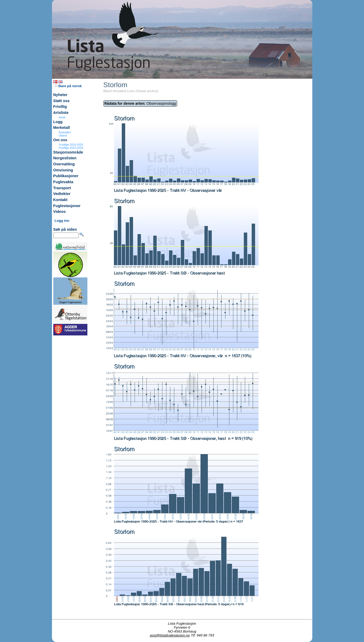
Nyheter (60, 95)
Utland (63, 135)
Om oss (60, 140)
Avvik (62, 117)
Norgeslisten (65, 158)
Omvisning (63, 170)
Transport (62, 188)
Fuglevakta (63, 182)
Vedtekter (62, 194)
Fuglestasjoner (67, 206)
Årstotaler (65, 132)
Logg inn (62, 221)
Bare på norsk (68, 86)
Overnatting (64, 164)
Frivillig (60, 107)
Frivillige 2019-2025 (71, 145)
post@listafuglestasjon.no (170, 635)
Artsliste (61, 113)
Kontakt (60, 200)
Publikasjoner (66, 176)
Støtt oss (62, 101)
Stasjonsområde (68, 152)
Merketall (62, 128)
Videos (60, 212)
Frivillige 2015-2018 (71, 148)
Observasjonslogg (140, 103)
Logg (58, 122)
